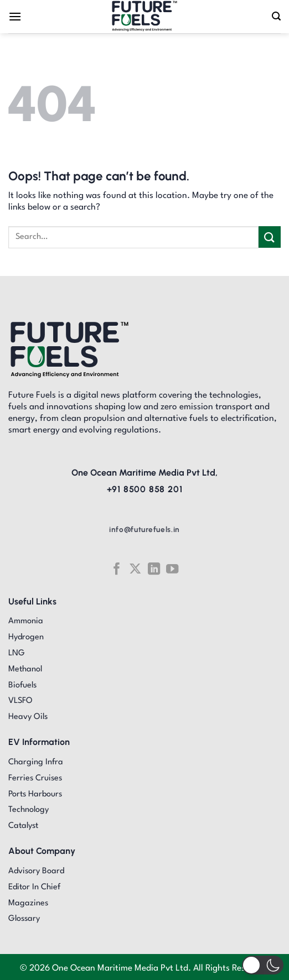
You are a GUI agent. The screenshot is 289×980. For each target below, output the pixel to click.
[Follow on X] (135, 569)
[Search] (276, 16)
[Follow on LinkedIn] (154, 569)
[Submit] (270, 237)
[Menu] (15, 16)
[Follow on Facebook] (116, 569)
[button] (263, 965)
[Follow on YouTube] (172, 569)
